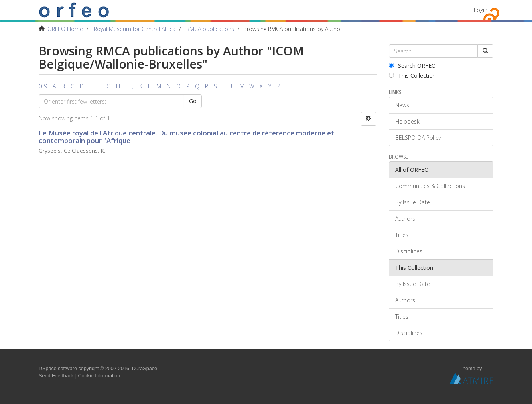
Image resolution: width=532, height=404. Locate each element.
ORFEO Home (65, 29)
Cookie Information (99, 376)
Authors (405, 219)
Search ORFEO (412, 66)
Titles (402, 235)
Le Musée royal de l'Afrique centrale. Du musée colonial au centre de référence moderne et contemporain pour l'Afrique (186, 137)
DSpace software (58, 369)
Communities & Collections (430, 186)
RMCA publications (210, 29)
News (402, 105)
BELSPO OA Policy (418, 138)
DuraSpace (145, 369)
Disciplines (409, 251)
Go (193, 101)
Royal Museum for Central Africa (135, 29)
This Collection (412, 76)
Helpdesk (407, 121)
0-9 (43, 86)
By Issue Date (413, 202)
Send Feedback (56, 376)
